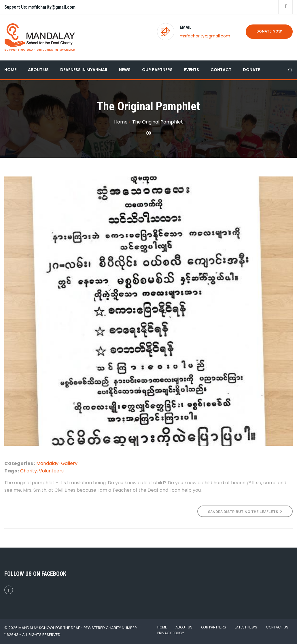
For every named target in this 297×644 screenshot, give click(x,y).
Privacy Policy (171, 633)
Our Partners (157, 70)
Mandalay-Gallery (57, 463)
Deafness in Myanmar (84, 70)
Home (10, 70)
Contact (221, 70)
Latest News (246, 627)
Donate (251, 70)
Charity (29, 471)
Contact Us (277, 627)
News (125, 70)
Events (192, 70)
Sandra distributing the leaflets (245, 511)
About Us (38, 70)
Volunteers (51, 471)
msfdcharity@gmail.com (205, 36)
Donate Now (269, 31)
